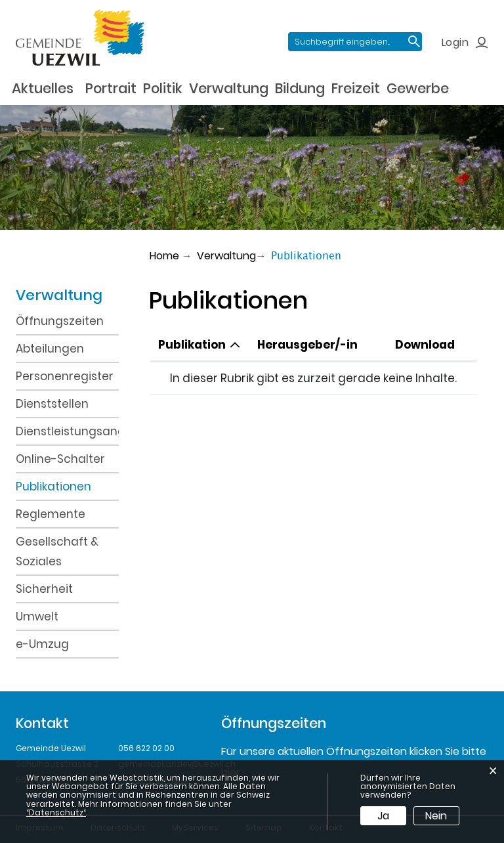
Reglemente (51, 514)
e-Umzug (42, 644)
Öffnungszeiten (60, 321)
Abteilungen (50, 349)
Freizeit (356, 88)
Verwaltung (229, 88)
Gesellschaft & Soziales (57, 551)
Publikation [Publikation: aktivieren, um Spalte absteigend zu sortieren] (192, 345)
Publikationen (67, 486)
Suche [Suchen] (414, 42)
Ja (383, 816)
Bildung (300, 88)
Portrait (111, 88)
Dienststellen (52, 404)
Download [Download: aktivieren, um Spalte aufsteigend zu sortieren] (425, 345)
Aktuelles (43, 88)
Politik (163, 88)
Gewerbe (418, 88)
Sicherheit (44, 589)
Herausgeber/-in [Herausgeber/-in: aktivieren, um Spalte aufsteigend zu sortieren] (307, 345)
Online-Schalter (60, 459)
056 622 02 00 (146, 748)
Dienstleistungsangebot (67, 431)
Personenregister (65, 376)
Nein (436, 816)
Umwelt (37, 616)
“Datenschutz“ (56, 812)
